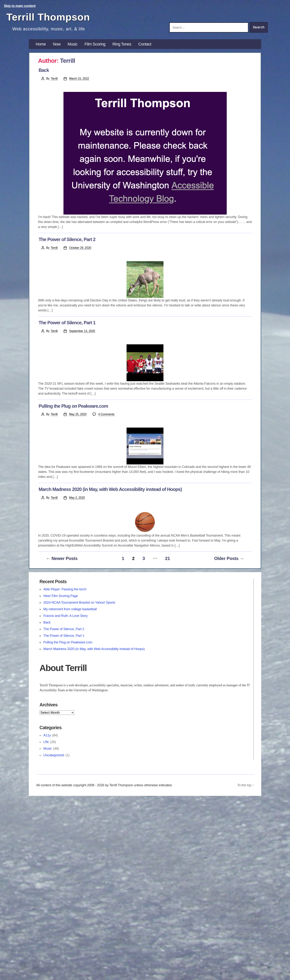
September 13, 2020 (82, 331)
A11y (47, 735)
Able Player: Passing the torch (65, 589)
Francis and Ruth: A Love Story (65, 616)
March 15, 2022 (79, 79)
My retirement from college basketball (70, 609)
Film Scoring (95, 44)
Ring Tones (122, 44)
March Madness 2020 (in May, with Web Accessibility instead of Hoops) (110, 489)
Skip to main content (20, 6)
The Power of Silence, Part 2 (67, 239)
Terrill (54, 79)
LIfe (46, 742)
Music (73, 44)
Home (41, 44)
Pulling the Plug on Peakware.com (73, 406)
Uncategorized (54, 755)
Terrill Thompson (48, 17)
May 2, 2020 (77, 498)
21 (168, 558)
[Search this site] (209, 27)
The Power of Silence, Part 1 (67, 323)
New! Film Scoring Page (61, 596)
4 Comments (107, 414)
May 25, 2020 (78, 414)
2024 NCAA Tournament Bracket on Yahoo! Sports (79, 603)
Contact (145, 44)
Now (57, 44)
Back (44, 70)
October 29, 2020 (80, 248)
